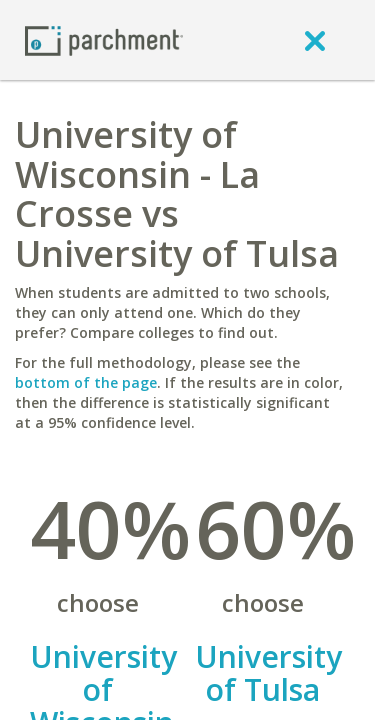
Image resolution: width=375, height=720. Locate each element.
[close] (315, 40)
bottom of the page (86, 382)
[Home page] (104, 39)
